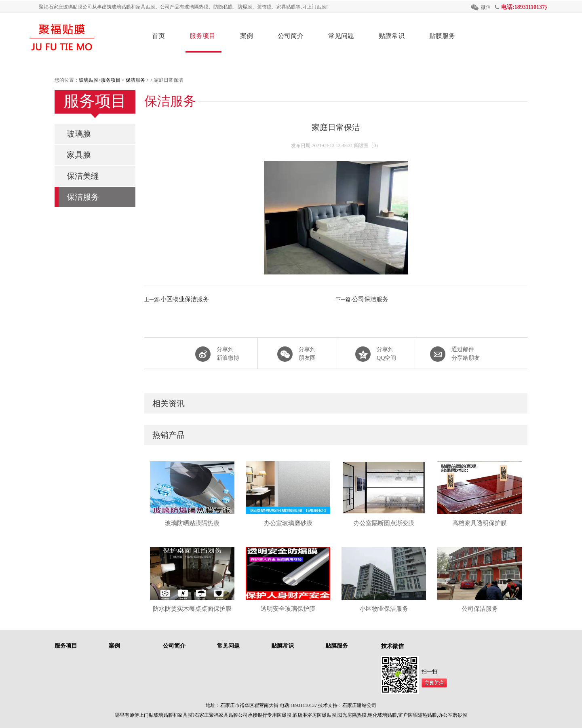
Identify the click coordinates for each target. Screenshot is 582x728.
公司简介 (291, 36)
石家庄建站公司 (359, 705)
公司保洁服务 (370, 299)
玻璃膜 (79, 134)
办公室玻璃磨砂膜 (288, 523)
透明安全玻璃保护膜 (288, 609)
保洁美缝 (83, 176)
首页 (158, 36)
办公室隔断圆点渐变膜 (384, 523)
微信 (486, 7)
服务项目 (202, 36)
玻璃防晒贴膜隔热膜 (192, 523)
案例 (247, 36)
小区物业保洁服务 (185, 299)
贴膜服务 (442, 36)
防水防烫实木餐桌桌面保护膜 (192, 609)
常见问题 (341, 36)
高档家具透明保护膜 (480, 523)
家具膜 (79, 155)
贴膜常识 (392, 36)
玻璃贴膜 (89, 80)
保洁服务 (135, 80)
